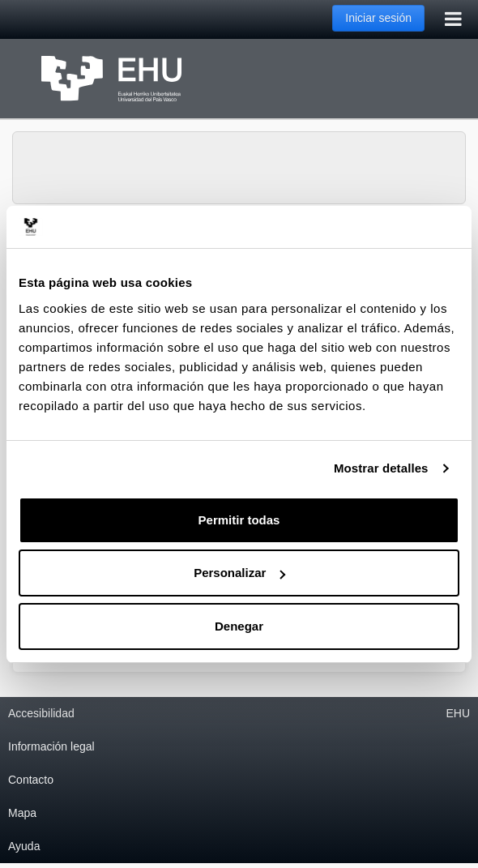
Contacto (31, 780)
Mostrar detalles (381, 468)
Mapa (22, 813)
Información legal (51, 746)
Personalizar (239, 573)
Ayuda (24, 846)
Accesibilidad (41, 713)
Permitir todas (239, 520)
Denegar (239, 626)
